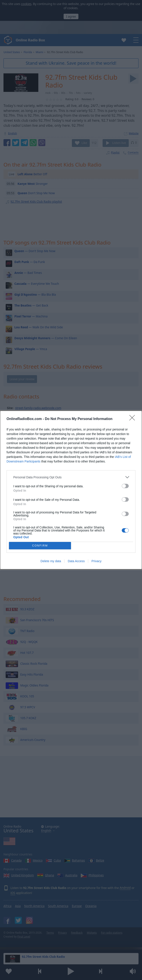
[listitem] (71, 477)
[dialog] (71, 490)
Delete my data (51, 561)
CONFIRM (40, 546)
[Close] (134, 419)
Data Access (76, 561)
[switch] (125, 486)
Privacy (96, 561)
